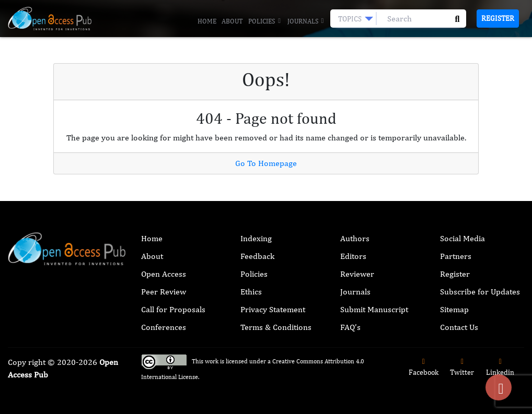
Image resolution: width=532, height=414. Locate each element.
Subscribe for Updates (480, 292)
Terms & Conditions (276, 327)
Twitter (462, 367)
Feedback (257, 256)
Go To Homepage (266, 163)
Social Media (462, 238)
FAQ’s (350, 327)
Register (498, 18)
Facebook (424, 367)
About (232, 21)
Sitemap (454, 309)
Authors (355, 238)
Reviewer (357, 274)
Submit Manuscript (374, 309)
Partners (456, 256)
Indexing (256, 238)
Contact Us (459, 327)
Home (207, 21)
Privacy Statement (273, 309)
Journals (306, 21)
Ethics (251, 292)
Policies (265, 21)
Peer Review (164, 292)
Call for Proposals (173, 309)
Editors (353, 256)
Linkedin (500, 367)
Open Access (164, 274)
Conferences (164, 327)
